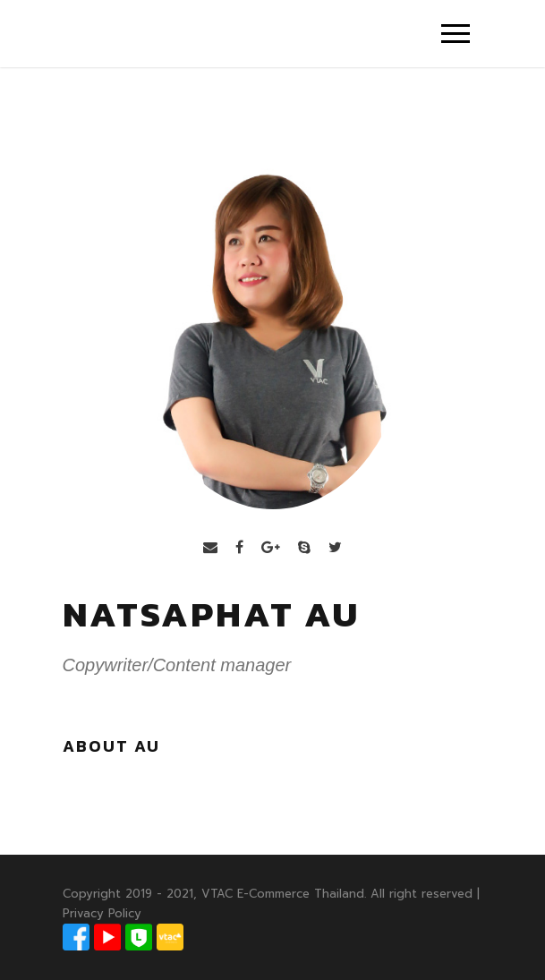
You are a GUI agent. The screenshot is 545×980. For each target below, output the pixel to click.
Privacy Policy (102, 913)
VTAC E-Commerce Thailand (283, 894)
